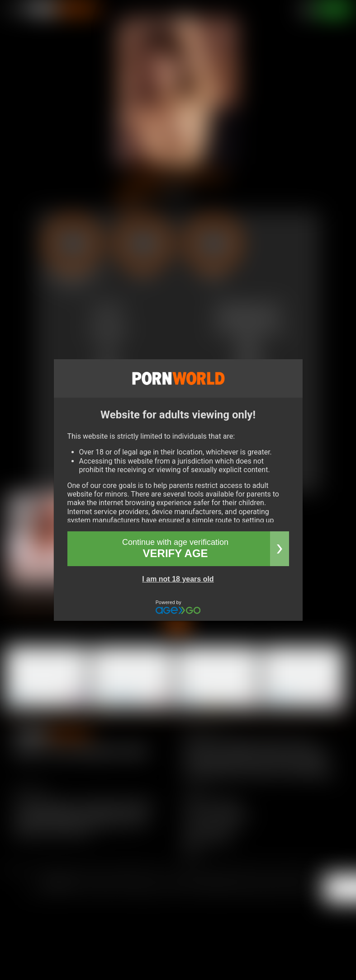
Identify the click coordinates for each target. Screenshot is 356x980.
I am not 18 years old (178, 579)
